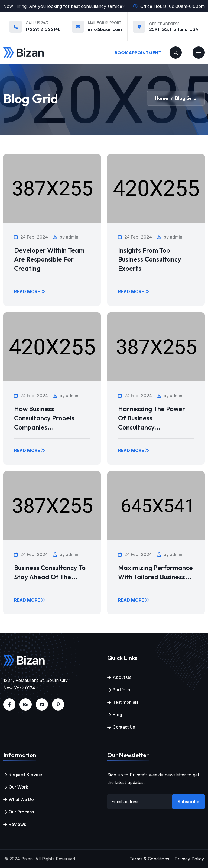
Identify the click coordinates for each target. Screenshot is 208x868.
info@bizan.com (105, 29)
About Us (122, 677)
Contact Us (124, 727)
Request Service (25, 775)
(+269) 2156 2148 (43, 29)
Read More (29, 291)
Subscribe (188, 802)
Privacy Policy (189, 859)
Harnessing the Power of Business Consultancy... (152, 418)
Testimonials (126, 702)
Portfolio (121, 690)
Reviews (17, 824)
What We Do (21, 799)
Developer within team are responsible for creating (49, 259)
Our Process (21, 812)
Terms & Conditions (149, 859)
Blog (117, 715)
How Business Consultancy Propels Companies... (44, 418)
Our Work (18, 787)
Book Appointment (138, 53)
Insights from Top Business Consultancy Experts (150, 259)
